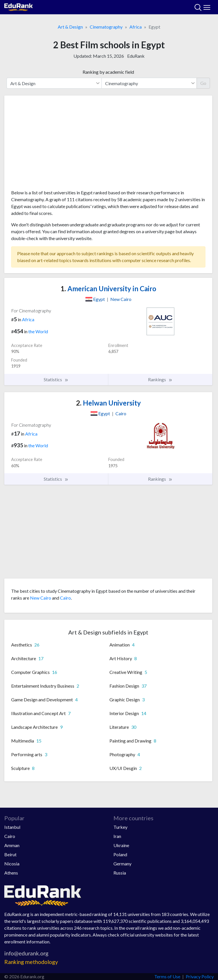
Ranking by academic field (108, 72)
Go (203, 83)
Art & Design (70, 27)
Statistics (56, 380)
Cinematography (106, 27)
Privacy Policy (200, 976)
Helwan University (108, 403)
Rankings (160, 380)
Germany (122, 864)
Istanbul (12, 827)
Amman (12, 845)
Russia (120, 873)
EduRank (136, 56)
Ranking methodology (31, 962)
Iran (117, 836)
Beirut (10, 854)
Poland (120, 854)
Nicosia (12, 864)
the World (38, 331)
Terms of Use (167, 976)
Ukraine (121, 845)
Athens (11, 873)
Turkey (120, 827)
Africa (136, 27)
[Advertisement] (108, 145)
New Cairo (41, 598)
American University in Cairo (108, 289)
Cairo (65, 598)
